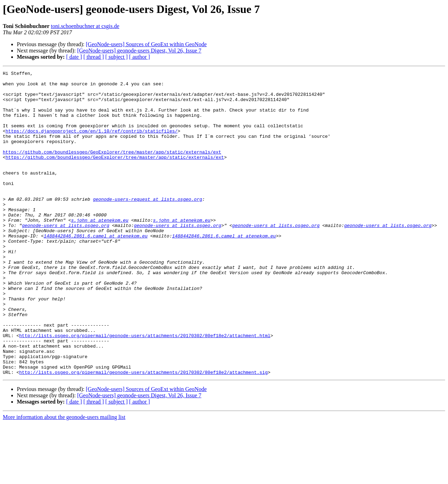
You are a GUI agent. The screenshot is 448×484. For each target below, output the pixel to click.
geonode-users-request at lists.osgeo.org (147, 225)
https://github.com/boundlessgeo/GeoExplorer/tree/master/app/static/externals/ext (112, 169)
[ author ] (140, 57)
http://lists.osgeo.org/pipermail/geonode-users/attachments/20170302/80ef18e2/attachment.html (145, 389)
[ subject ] (117, 57)
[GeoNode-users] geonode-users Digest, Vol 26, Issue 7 (139, 51)
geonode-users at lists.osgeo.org (66, 257)
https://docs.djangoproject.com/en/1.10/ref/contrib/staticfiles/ (92, 143)
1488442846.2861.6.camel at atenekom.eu (96, 269)
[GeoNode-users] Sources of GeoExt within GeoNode (146, 44)
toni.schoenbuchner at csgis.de (85, 26)
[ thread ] (94, 57)
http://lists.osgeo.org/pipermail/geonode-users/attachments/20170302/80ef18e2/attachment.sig (143, 433)
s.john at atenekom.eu (100, 250)
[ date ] (74, 57)
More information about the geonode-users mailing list (64, 478)
